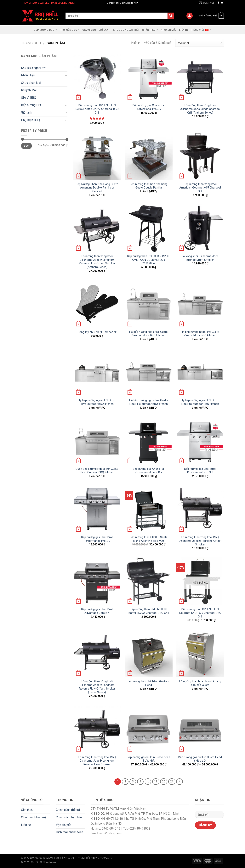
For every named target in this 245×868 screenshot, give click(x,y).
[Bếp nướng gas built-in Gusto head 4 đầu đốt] (148, 729)
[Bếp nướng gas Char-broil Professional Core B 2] (148, 441)
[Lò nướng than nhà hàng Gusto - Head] (148, 654)
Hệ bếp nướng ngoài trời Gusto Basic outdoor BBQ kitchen (148, 334)
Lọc (26, 146)
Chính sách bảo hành (70, 817)
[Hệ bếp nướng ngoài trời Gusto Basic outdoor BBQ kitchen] (148, 304)
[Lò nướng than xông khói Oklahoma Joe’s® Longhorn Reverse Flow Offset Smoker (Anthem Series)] (97, 228)
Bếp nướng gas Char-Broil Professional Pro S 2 (148, 107)
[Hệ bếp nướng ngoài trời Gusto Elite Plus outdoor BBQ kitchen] (148, 372)
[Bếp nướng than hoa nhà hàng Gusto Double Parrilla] (148, 156)
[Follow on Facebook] (218, 3)
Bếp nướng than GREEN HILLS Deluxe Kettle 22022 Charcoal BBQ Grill (97, 109)
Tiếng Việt (201, 29)
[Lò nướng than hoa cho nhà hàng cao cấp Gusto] (200, 654)
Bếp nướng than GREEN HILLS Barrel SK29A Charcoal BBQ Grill (149, 611)
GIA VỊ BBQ (89, 30)
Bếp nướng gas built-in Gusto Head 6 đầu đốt (200, 759)
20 (164, 781)
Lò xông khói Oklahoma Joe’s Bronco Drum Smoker (200, 258)
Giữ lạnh (104, 30)
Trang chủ (31, 43)
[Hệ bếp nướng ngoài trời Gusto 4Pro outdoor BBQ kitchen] (97, 372)
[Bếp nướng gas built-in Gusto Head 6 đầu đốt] (200, 729)
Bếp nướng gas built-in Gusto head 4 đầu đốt (148, 759)
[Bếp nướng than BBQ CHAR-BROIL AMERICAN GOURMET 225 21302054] (148, 228)
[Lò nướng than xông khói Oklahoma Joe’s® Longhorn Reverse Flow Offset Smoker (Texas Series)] (97, 654)
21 (172, 781)
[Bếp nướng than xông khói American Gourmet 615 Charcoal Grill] (200, 156)
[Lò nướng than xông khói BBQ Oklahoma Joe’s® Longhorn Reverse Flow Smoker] (97, 729)
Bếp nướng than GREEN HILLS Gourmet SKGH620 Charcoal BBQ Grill (200, 613)
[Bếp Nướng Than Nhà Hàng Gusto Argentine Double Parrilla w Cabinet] (97, 156)
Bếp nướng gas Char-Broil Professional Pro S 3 (200, 471)
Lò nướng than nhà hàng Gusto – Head (149, 683)
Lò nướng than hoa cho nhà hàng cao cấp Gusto (200, 683)
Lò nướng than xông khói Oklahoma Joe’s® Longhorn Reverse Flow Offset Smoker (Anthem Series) (97, 262)
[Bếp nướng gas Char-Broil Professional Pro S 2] (148, 77)
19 (156, 781)
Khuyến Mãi (169, 30)
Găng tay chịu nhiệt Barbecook (97, 332)
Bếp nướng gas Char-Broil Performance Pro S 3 (97, 539)
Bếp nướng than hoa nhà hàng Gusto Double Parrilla (149, 186)
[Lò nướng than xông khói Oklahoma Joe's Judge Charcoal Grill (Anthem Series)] (200, 77)
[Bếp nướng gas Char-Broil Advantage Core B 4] (97, 581)
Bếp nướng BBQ (45, 29)
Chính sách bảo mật (34, 817)
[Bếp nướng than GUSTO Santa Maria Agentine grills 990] (148, 509)
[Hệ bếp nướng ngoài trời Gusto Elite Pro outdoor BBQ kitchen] (200, 372)
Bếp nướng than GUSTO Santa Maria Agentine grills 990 (149, 539)
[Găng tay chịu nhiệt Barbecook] (97, 304)
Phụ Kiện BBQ (70, 29)
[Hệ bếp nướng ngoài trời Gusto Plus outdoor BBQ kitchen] (200, 304)
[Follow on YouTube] (222, 3)
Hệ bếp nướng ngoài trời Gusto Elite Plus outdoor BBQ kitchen (148, 402)
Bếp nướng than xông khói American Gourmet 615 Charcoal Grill (200, 188)
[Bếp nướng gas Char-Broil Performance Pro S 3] (97, 509)
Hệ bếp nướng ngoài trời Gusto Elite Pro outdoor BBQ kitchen (200, 402)
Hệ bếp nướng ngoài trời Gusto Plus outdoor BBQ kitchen (200, 334)
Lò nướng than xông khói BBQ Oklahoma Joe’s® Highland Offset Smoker (200, 541)
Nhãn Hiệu (150, 29)
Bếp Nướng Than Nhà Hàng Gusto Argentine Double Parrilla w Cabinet (97, 188)
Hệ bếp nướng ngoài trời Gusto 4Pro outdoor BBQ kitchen (97, 402)
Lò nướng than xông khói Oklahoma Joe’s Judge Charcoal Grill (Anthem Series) (200, 109)
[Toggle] (66, 75)
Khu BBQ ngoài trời (126, 30)
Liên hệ (184, 30)
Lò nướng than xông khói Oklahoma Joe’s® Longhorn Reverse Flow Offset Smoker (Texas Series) (97, 687)
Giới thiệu (27, 810)
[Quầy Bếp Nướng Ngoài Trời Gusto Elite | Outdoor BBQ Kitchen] (97, 441)
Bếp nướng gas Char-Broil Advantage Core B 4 (97, 611)
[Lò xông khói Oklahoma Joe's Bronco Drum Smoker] (200, 228)
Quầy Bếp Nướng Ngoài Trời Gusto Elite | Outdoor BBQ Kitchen (97, 471)
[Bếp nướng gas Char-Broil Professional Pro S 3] (200, 441)
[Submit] (171, 16)
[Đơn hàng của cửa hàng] (200, 43)
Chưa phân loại (31, 83)
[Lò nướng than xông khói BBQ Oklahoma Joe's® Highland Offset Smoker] (200, 509)
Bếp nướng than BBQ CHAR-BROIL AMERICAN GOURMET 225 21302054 (148, 260)
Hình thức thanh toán (69, 832)
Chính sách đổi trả (68, 810)
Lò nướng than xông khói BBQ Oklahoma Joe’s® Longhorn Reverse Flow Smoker (97, 761)
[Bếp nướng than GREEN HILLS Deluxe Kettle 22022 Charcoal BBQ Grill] (97, 77)
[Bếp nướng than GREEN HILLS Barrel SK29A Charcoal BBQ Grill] (148, 581)
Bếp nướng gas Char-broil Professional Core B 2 (149, 471)
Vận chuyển (63, 825)
